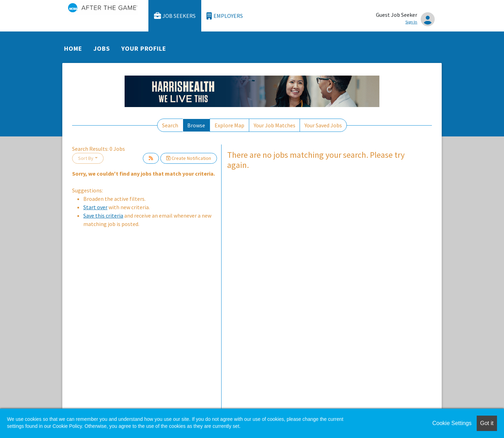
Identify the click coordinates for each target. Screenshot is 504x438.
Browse (196, 125)
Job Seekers (175, 16)
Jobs (102, 48)
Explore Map (229, 125)
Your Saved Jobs (323, 125)
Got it (487, 423)
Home (73, 48)
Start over (95, 207)
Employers (225, 16)
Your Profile (144, 48)
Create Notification (189, 158)
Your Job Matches (275, 125)
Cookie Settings (452, 423)
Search (170, 125)
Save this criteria (103, 216)
